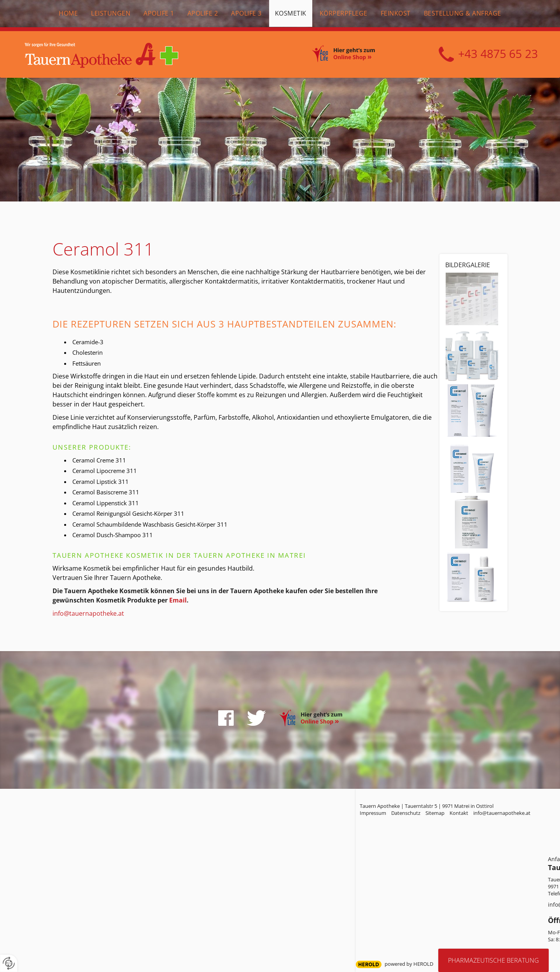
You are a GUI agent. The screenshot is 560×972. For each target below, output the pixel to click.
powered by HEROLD (409, 964)
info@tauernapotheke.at (88, 613)
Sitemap (435, 813)
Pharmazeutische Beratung (493, 960)
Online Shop (352, 55)
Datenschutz (406, 813)
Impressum (373, 813)
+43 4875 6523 (488, 54)
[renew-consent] (9, 963)
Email (178, 600)
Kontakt (459, 813)
